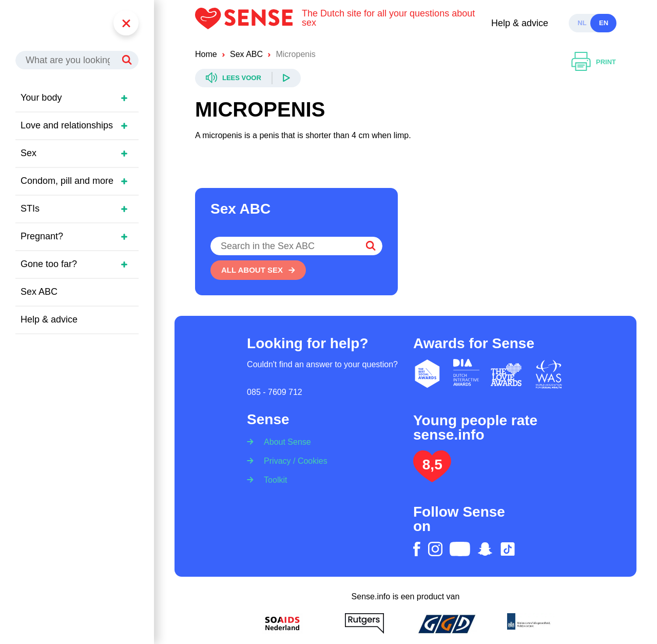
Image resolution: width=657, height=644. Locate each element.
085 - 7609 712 (275, 392)
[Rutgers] (364, 623)
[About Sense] (284, 439)
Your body (41, 98)
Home (206, 54)
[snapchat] (485, 549)
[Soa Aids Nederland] (282, 623)
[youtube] (460, 549)
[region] (82, 229)
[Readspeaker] (248, 78)
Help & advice (520, 23)
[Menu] (126, 23)
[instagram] (435, 549)
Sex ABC (39, 292)
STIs (30, 209)
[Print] (594, 62)
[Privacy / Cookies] (292, 460)
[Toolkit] (272, 479)
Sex (28, 153)
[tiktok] (508, 549)
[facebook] (417, 549)
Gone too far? (49, 264)
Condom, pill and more (67, 181)
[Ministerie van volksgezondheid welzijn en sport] (529, 623)
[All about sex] (258, 270)
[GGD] (447, 623)
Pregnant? (42, 236)
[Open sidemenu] (124, 98)
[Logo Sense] (248, 23)
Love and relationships (67, 125)
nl (582, 23)
